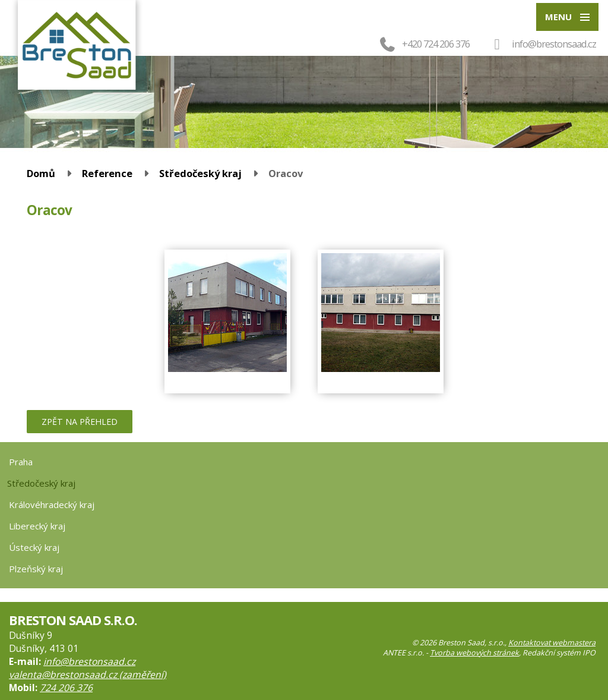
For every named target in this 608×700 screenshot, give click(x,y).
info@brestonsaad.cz (554, 44)
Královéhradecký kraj (52, 504)
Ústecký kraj (34, 547)
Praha (21, 462)
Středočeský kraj (200, 173)
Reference (107, 173)
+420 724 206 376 (424, 44)
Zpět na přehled (80, 422)
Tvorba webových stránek (474, 653)
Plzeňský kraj (36, 569)
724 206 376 (66, 688)
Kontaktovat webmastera (552, 643)
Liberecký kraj (37, 526)
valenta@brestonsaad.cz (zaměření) (88, 674)
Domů (41, 173)
